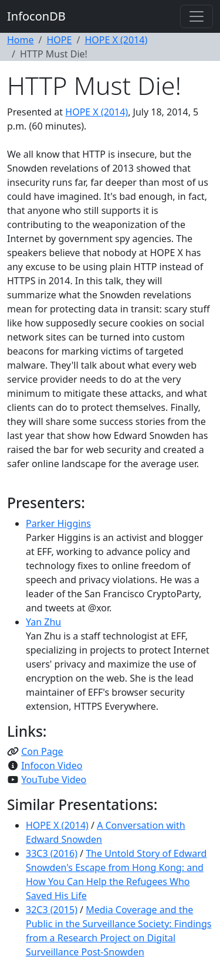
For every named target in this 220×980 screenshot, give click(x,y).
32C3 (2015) (52, 910)
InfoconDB (36, 16)
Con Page (42, 751)
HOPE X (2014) (116, 40)
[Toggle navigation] (197, 16)
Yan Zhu (43, 622)
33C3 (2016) (52, 853)
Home (21, 40)
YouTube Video (54, 780)
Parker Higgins (58, 523)
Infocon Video (52, 765)
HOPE (59, 40)
